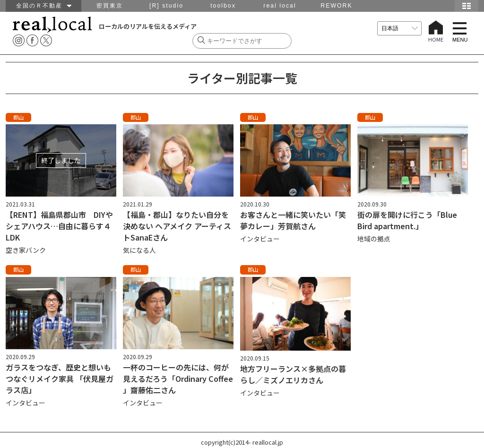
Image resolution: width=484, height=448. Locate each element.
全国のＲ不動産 (44, 6)
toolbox (223, 6)
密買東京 (110, 6)
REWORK (336, 6)
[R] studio (166, 6)
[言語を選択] (399, 28)
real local (280, 6)
